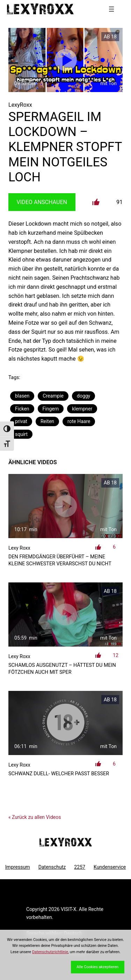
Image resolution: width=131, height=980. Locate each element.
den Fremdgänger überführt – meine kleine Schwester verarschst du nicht (60, 560)
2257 (80, 867)
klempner (82, 409)
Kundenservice (110, 867)
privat (21, 421)
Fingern (51, 409)
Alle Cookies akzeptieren (97, 967)
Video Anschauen (42, 202)
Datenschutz (52, 867)
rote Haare (79, 421)
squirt (21, 434)
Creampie (53, 396)
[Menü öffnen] (111, 9)
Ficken (22, 409)
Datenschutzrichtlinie (50, 952)
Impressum (18, 867)
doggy (83, 396)
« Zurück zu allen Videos (35, 817)
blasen (22, 396)
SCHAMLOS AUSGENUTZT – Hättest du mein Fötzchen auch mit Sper (62, 669)
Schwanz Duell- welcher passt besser (59, 774)
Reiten (47, 421)
